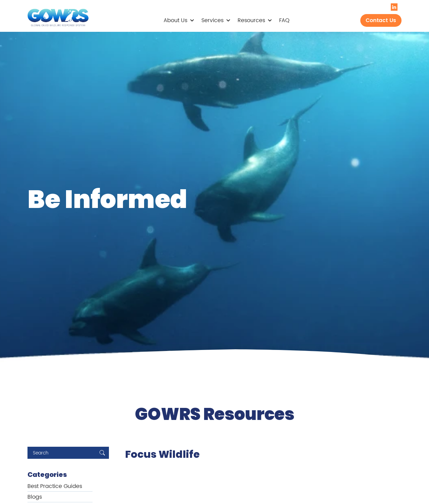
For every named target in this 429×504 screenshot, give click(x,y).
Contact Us (381, 20)
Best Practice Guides (55, 486)
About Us (179, 20)
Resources (255, 20)
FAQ (284, 20)
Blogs (35, 497)
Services (216, 20)
